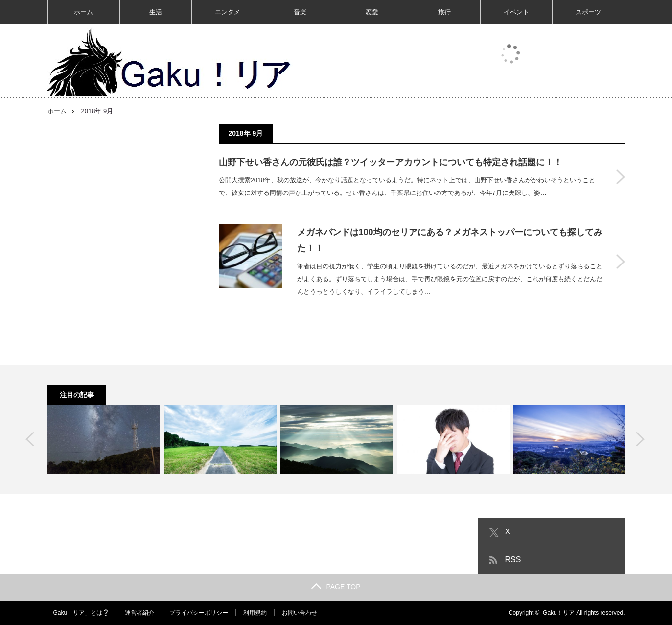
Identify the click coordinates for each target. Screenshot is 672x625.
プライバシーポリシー (199, 613)
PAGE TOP (336, 587)
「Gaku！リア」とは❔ (79, 613)
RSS (513, 560)
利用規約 (255, 613)
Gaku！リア (559, 613)
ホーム (83, 12)
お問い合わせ (300, 613)
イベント (516, 12)
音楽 (300, 12)
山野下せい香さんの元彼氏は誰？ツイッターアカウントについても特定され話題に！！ (391, 162)
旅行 (444, 12)
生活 (156, 12)
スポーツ (588, 12)
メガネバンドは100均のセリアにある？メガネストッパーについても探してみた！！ (450, 240)
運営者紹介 (139, 613)
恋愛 (372, 12)
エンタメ (228, 12)
